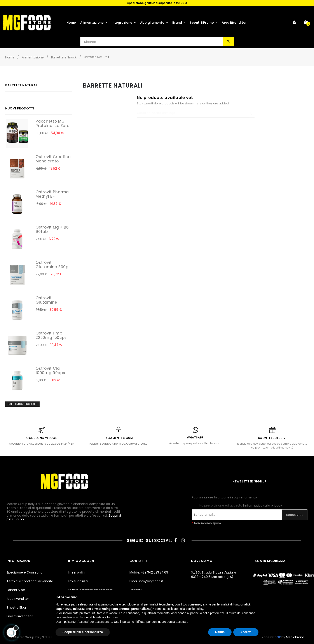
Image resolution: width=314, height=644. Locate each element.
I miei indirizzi (78, 581)
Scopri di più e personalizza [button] (83, 632)
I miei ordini (77, 572)
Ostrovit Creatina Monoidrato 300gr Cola (53, 161)
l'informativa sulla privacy (263, 505)
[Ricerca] (196, 113)
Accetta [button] (246, 632)
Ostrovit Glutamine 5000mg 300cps (52, 302)
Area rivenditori (18, 599)
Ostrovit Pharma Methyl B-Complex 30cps (52, 196)
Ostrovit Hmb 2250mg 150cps (51, 335)
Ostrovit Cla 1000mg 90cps (50, 371)
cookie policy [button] (195, 609)
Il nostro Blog (16, 607)
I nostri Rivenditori (20, 616)
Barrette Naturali (22, 85)
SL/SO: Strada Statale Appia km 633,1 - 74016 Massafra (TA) (215, 575)
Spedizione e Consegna (24, 572)
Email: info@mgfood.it (146, 581)
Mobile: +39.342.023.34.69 (149, 572)
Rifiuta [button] (220, 632)
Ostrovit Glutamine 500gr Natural (53, 267)
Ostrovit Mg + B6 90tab (52, 229)
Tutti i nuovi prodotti (22, 404)
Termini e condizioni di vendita (30, 581)
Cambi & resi (16, 590)
